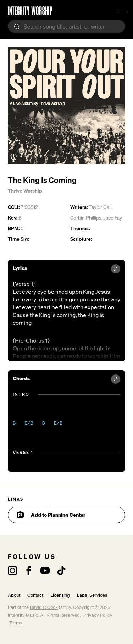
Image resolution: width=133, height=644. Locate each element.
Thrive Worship (25, 191)
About (14, 595)
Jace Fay (113, 218)
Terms (16, 623)
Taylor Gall (100, 207)
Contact (35, 595)
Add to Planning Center (51, 515)
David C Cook (44, 607)
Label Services (92, 595)
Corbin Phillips (86, 218)
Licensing (60, 595)
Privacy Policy (98, 615)
